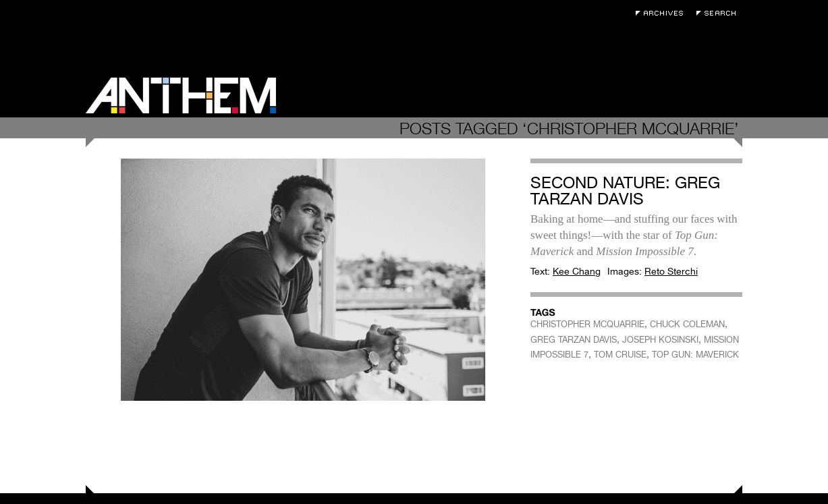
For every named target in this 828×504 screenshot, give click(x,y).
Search (719, 13)
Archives (663, 13)
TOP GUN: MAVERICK (695, 355)
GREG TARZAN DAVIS (574, 340)
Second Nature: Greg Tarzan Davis (625, 191)
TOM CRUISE (620, 355)
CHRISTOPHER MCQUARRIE (587, 324)
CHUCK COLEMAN (687, 324)
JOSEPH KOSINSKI (660, 340)
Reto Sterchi (671, 271)
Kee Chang (577, 271)
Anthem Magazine (181, 95)
